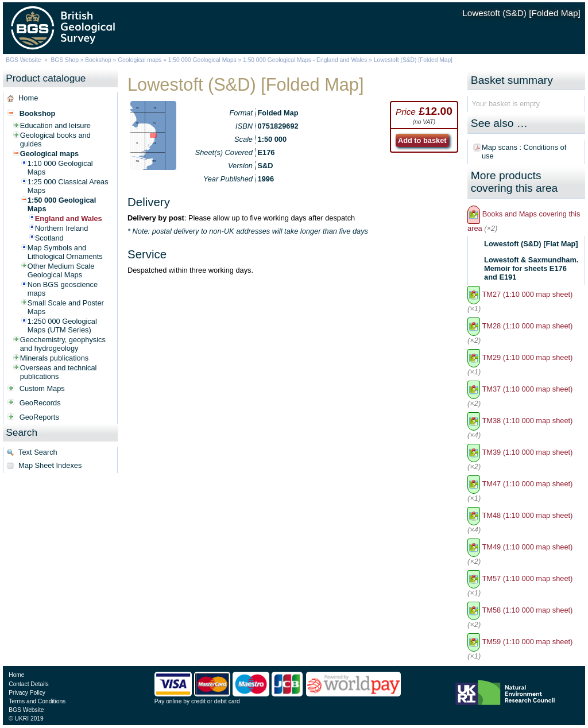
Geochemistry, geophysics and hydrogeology (63, 344)
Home (28, 98)
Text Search (38, 452)
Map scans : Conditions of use (524, 152)
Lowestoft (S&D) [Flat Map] (531, 244)
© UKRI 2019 (26, 719)
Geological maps (140, 60)
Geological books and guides (55, 140)
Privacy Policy (27, 693)
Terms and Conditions (37, 701)
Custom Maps (42, 388)
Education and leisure (55, 125)
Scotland (49, 238)
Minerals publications (55, 358)
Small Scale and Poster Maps (66, 307)
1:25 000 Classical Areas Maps (68, 186)
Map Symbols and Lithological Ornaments (65, 252)
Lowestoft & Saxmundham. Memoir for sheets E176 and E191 (531, 268)
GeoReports (39, 417)
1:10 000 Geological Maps (60, 168)
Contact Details (28, 684)
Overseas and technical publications (59, 372)
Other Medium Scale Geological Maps (61, 270)
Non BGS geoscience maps (63, 289)
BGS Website (23, 60)
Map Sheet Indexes (50, 465)
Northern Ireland (61, 228)
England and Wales (69, 218)
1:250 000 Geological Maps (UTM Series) (62, 326)
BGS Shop (65, 60)
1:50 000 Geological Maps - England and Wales (305, 60)
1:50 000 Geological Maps (202, 60)
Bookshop (98, 60)
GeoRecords (40, 403)
